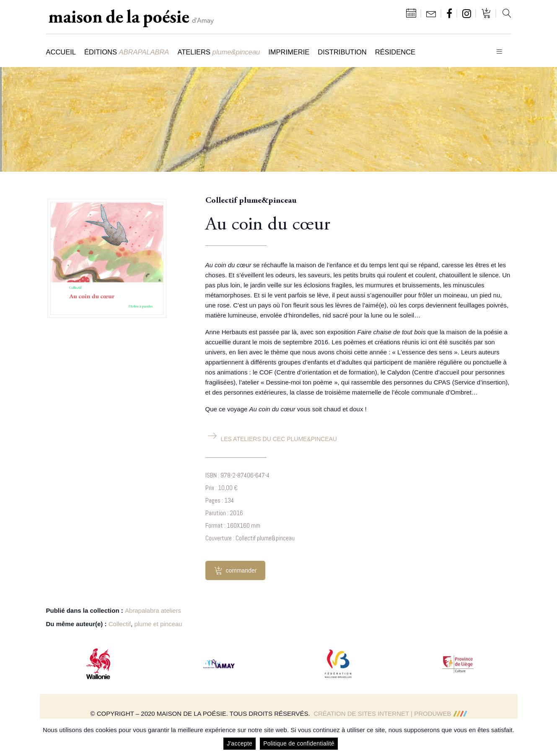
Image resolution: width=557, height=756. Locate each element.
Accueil (61, 52)
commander (236, 570)
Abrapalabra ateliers (153, 610)
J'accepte (240, 743)
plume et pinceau (158, 624)
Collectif (120, 624)
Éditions (127, 52)
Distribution (342, 52)
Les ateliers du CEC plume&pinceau (279, 439)
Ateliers (219, 52)
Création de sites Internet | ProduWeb (390, 713)
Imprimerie (289, 52)
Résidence (395, 52)
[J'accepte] (547, 738)
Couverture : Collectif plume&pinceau (250, 538)
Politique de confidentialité (299, 743)
